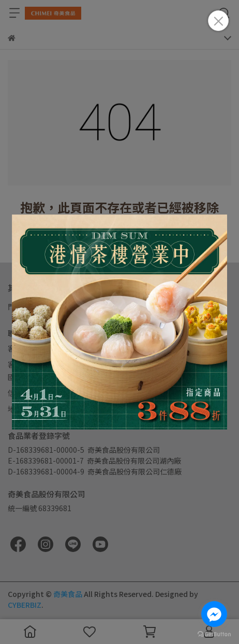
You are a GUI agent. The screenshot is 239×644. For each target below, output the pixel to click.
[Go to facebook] (214, 614)
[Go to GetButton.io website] (214, 634)
